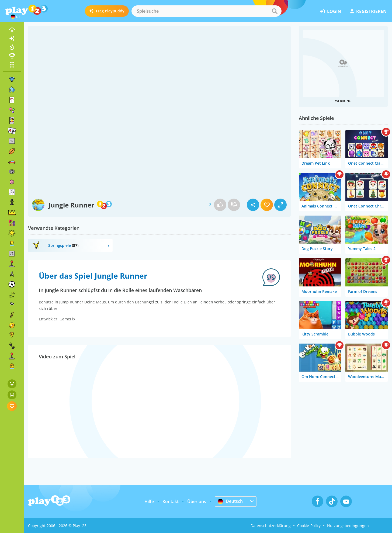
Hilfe (149, 501)
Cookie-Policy (309, 526)
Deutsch (230, 501)
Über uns (197, 501)
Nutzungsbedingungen (348, 526)
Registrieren (368, 11)
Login (331, 11)
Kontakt (171, 501)
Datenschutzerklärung (271, 526)
